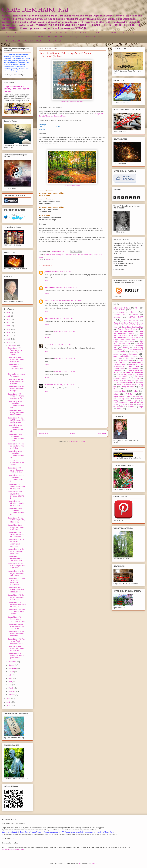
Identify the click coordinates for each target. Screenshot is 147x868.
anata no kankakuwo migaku (127, 385)
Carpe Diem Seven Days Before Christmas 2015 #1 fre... (16, 512)
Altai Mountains (119, 310)
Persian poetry (119, 368)
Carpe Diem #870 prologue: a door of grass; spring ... (16, 656)
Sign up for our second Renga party (17, 375)
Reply (47, 280)
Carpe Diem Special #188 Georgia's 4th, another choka (16, 420)
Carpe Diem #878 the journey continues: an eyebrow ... (16, 551)
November (13, 662)
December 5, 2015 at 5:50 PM (62, 345)
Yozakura (140, 383)
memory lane (124, 399)
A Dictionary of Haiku (122, 308)
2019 (9, 329)
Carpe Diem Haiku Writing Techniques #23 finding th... (16, 527)
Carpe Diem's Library (63, 33)
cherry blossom (128, 387)
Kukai (141, 358)
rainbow (131, 407)
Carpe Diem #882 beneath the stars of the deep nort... (16, 487)
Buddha (135, 314)
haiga (116, 394)
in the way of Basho (136, 396)
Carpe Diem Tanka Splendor (126, 340)
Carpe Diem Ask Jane (131, 321)
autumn (47, 255)
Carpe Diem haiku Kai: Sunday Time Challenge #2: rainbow (17, 89)
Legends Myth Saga (125, 360)
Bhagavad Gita (119, 314)
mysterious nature (120, 403)
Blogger (94, 863)
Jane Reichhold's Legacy (125, 356)
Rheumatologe (50, 287)
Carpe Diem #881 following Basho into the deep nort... (17, 503)
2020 (9, 326)
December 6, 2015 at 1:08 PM (64, 385)
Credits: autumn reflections (72, 185)
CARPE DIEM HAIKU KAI (35, 10)
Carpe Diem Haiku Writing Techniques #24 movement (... (16, 413)
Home (8, 33)
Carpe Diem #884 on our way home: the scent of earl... (16, 446)
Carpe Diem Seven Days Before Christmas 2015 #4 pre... (16, 454)
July (10, 675)
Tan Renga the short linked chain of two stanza (86, 37)
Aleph (137, 308)
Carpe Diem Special (57, 255)
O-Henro (133, 364)
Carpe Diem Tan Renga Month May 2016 (128, 336)
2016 (9, 339)
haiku (96, 255)
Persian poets (134, 368)
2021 (9, 323)
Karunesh (117, 358)
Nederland (49, 259)
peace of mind (128, 405)
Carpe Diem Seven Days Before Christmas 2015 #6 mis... (16, 428)
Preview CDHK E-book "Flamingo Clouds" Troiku (48, 37)
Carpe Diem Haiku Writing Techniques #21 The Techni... (16, 648)
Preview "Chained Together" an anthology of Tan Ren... (25, 41)
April (10, 685)
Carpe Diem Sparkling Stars (133, 327)
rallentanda (49, 385)
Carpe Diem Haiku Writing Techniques (128, 323)
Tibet (137, 379)
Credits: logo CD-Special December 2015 (72, 102)
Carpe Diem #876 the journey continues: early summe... (16, 573)
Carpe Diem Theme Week (124, 342)
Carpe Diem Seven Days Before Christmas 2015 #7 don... (16, 404)
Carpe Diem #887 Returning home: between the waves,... (15, 351)
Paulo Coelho (134, 366)
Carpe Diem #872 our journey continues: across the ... (16, 634)
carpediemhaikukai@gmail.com (13, 850)
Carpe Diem (135, 317)
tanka (101, 255)
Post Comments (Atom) (77, 441)
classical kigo (120, 391)
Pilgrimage (117, 370)
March (11, 688)
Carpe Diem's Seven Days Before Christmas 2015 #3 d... (16, 478)
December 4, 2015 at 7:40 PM (67, 287)
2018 (9, 332)
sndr (80, 863)
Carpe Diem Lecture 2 (43, 33)
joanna (47, 272)
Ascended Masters (137, 310)
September (13, 668)
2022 (9, 319)
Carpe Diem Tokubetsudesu (128, 343)
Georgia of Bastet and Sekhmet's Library (79, 255)
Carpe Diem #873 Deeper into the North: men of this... (16, 619)
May (10, 682)
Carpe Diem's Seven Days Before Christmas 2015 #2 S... (16, 495)
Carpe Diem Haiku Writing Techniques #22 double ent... (16, 590)
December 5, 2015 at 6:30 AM (72, 300)
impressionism (119, 396)
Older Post (101, 433)
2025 (9, 313)
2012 (9, 705)
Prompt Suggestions (56, 41)
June (10, 678)
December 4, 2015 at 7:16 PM (61, 272)
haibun (136, 391)
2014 (9, 699)
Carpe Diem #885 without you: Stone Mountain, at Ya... (16, 396)
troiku (41, 257)
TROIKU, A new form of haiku (17, 37)
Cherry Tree (128, 346)
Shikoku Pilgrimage (125, 374)
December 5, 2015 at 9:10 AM (63, 318)
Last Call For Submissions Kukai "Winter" (16, 463)
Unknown (48, 318)
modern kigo (131, 401)
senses (120, 409)
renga (141, 407)
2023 (9, 316)
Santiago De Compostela (133, 372)
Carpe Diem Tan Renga (123, 331)
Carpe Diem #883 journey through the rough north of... (16, 470)
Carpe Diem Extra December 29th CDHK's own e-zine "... (16, 368)
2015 (9, 342)
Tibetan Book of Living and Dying (126, 381)
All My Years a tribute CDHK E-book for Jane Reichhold (115, 33)
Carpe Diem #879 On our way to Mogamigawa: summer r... (16, 543)
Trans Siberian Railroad (123, 383)
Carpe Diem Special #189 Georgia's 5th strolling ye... (16, 381)
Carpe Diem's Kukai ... (83, 33)
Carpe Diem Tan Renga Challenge (128, 332)
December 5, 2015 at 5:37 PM (65, 332)
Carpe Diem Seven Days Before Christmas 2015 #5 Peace (16, 438)
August (11, 672)
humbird (48, 345)
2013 (9, 702)
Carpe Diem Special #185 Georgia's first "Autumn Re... (16, 626)
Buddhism (117, 317)
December (13, 345)
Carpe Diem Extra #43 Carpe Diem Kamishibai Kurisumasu (16, 581)
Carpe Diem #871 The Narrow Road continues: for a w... (16, 641)
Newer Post (44, 433)
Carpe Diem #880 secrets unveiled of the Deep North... (16, 535)
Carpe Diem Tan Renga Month (128, 335)
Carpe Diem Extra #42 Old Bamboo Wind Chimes (16, 612)
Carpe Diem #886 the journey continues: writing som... (16, 389)
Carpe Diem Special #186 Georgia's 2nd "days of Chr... (16, 566)
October (12, 665)
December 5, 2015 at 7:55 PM (65, 371)
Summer (140, 374)
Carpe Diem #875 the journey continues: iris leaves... (16, 597)
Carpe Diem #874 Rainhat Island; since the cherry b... (17, 604)
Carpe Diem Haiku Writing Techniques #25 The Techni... (16, 359)
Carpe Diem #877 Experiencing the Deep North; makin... (17, 559)
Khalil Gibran (130, 358)
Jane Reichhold (130, 354)
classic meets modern (132, 389)
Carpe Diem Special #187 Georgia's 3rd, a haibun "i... (16, 520)
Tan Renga (123, 377)
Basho (133, 312)
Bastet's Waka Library (53, 300)
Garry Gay (125, 348)
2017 (9, 336)
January (12, 695)
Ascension (121, 312)
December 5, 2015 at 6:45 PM (65, 358)
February (12, 691)
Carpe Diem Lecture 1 (23, 33)
